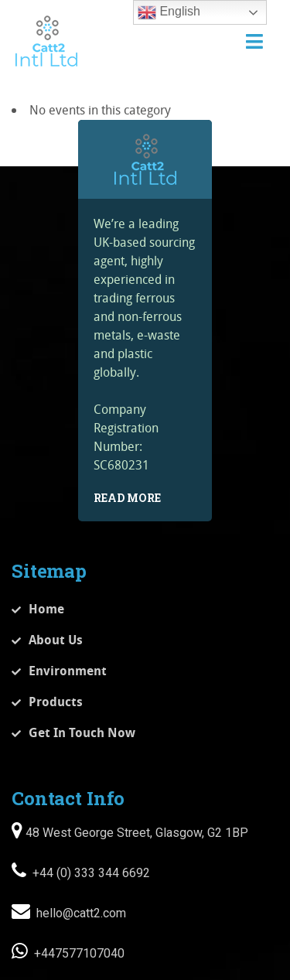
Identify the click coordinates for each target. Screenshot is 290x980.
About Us (56, 640)
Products (56, 702)
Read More (127, 498)
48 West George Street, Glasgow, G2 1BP (135, 833)
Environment (68, 671)
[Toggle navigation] (254, 42)
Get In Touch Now (82, 732)
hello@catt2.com (80, 913)
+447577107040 (78, 953)
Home (46, 609)
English (169, 12)
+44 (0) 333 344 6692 (90, 873)
